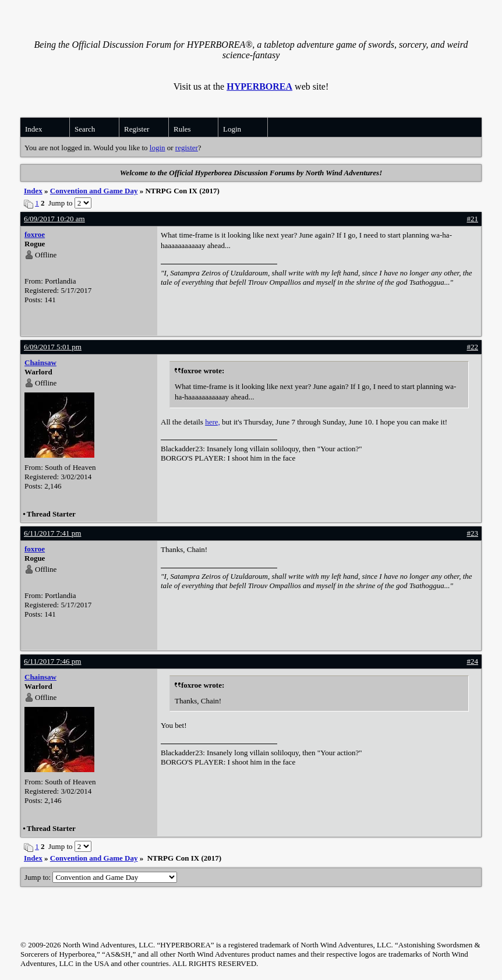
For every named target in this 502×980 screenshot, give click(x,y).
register (187, 148)
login (158, 148)
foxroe (35, 234)
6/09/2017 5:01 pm (53, 347)
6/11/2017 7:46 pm (52, 661)
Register (137, 129)
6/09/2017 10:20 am (54, 219)
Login (232, 129)
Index (34, 129)
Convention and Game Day (94, 191)
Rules (182, 129)
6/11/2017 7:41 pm (52, 533)
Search (85, 129)
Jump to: (101, 877)
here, (213, 422)
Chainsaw (40, 362)
